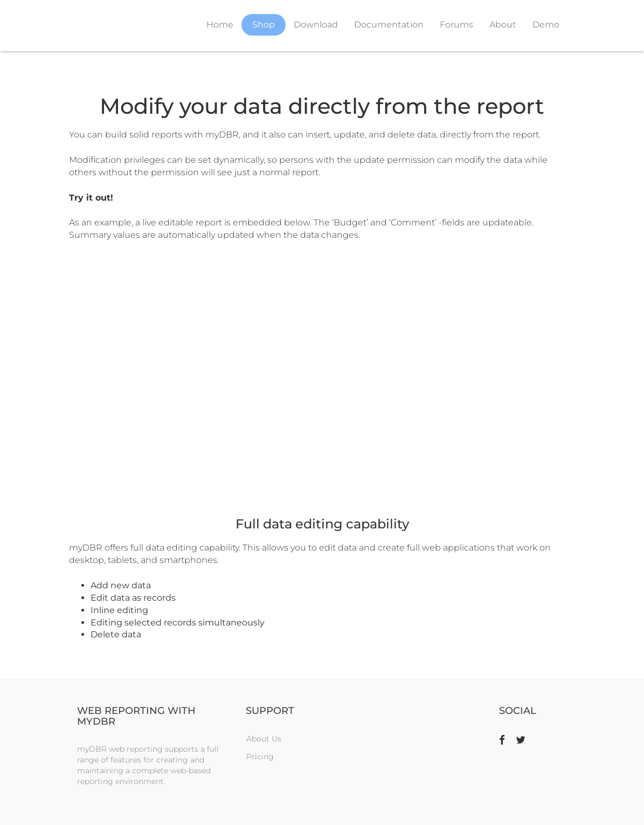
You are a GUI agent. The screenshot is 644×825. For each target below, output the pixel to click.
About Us (264, 739)
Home (220, 25)
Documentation (389, 25)
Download (316, 25)
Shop (264, 25)
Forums (456, 25)
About (503, 25)
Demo (546, 25)
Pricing (260, 757)
